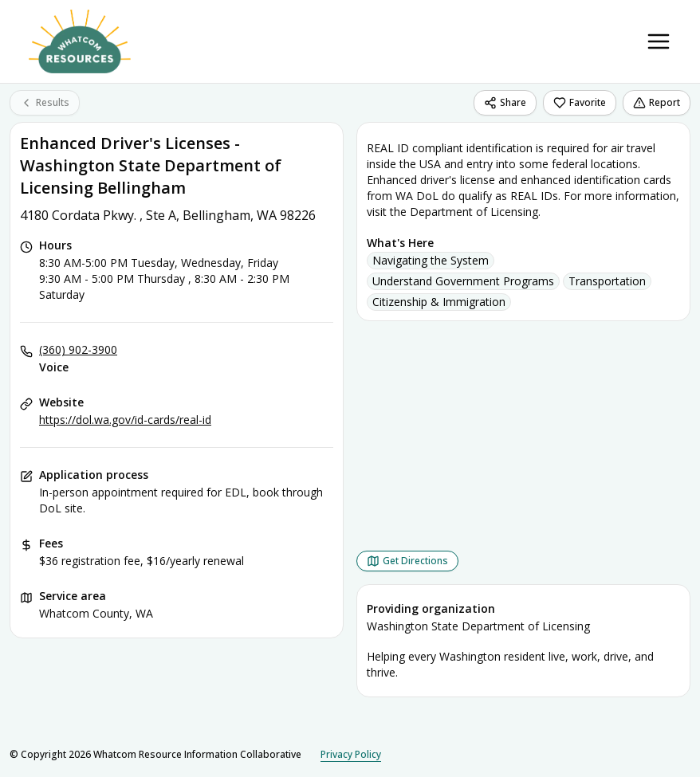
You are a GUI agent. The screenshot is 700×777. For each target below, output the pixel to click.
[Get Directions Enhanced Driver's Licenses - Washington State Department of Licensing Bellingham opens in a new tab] (407, 561)
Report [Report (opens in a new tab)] (657, 102)
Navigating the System (431, 260)
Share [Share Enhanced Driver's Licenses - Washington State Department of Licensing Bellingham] (505, 102)
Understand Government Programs (463, 281)
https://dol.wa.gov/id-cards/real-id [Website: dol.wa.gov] (125, 420)
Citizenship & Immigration (439, 302)
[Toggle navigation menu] (659, 41)
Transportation (607, 281)
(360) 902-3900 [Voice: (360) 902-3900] (78, 349)
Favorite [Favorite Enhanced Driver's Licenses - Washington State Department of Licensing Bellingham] (580, 102)
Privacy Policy (351, 754)
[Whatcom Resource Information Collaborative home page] (80, 41)
